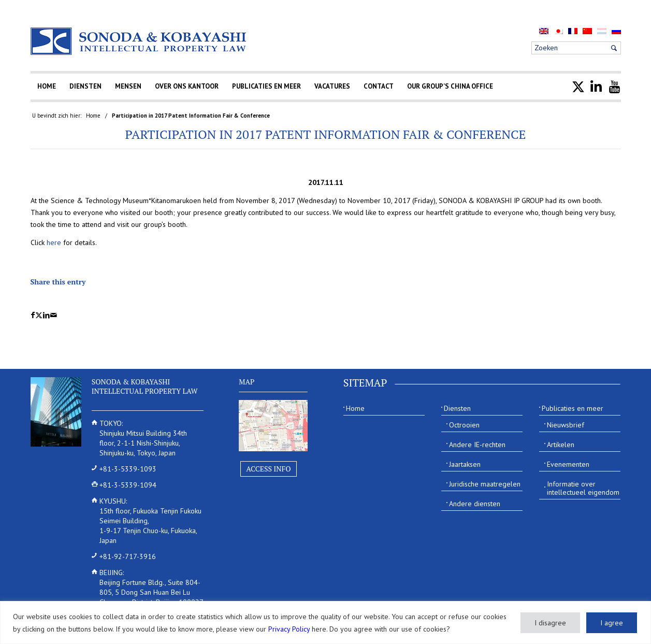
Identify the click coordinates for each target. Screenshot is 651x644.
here (54, 242)
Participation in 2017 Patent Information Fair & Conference (326, 134)
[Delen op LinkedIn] (46, 315)
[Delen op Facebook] (33, 315)
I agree (612, 623)
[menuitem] (544, 31)
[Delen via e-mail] (54, 315)
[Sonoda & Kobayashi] (139, 41)
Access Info (268, 469)
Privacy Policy (289, 629)
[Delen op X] (39, 315)
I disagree (550, 623)
